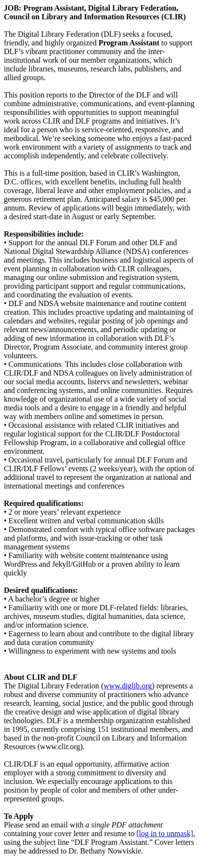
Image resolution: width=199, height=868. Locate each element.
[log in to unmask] (165, 833)
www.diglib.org (128, 686)
